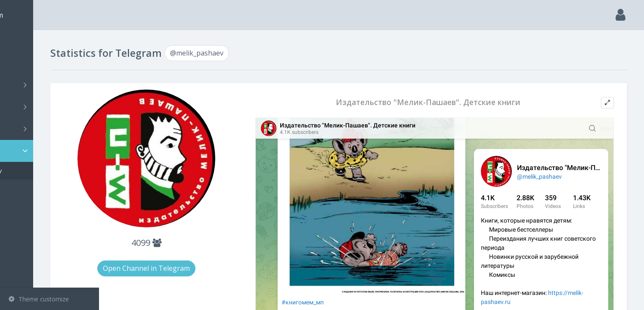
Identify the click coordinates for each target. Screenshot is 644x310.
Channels (51, 85)
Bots (51, 129)
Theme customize (39, 299)
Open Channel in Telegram (201, 268)
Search (22, 63)
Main (21, 41)
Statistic (52, 151)
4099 (201, 243)
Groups (51, 107)
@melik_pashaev (45, 171)
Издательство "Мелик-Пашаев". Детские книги (450, 102)
